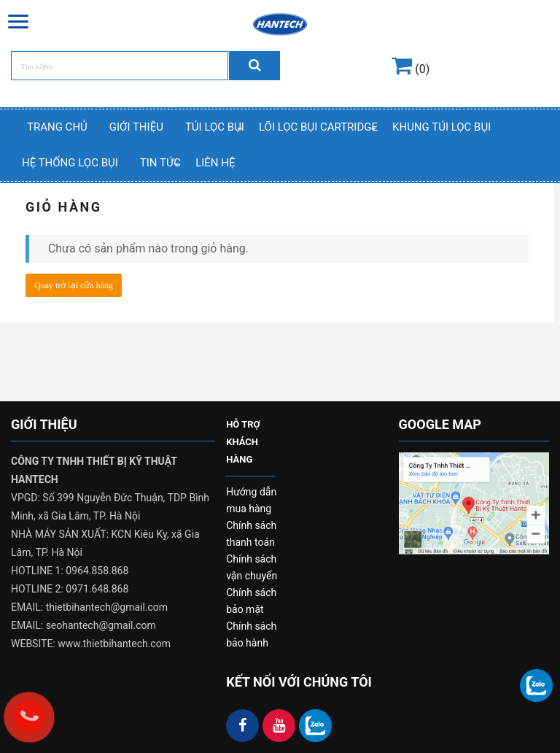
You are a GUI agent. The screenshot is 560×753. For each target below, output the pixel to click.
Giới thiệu (136, 127)
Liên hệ (215, 163)
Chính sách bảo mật (251, 601)
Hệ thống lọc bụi (70, 163)
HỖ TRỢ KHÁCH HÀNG (243, 442)
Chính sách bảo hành (251, 634)
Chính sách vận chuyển (252, 567)
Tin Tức (160, 163)
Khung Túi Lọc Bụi (442, 127)
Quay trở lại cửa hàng (74, 285)
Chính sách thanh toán (251, 534)
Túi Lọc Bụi (215, 127)
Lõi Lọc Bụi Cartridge (318, 127)
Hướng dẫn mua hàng (251, 500)
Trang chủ (57, 127)
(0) (411, 69)
